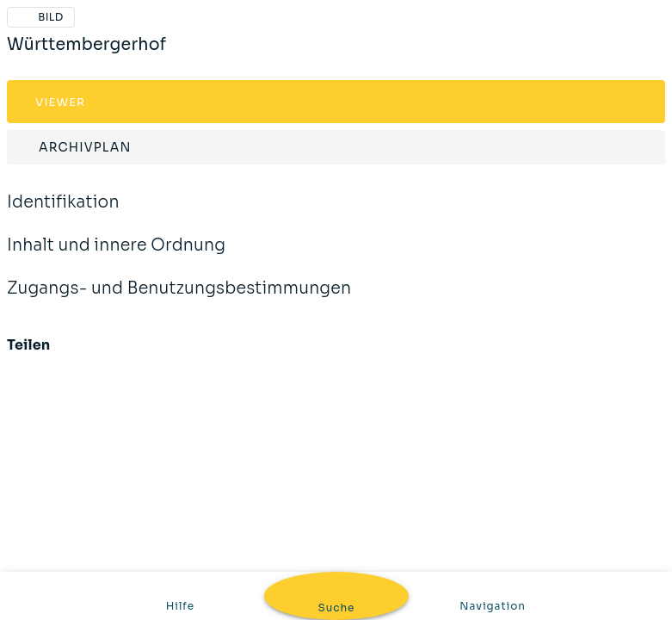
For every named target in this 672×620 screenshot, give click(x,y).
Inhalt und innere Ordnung (116, 257)
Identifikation (63, 214)
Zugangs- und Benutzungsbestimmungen (179, 300)
